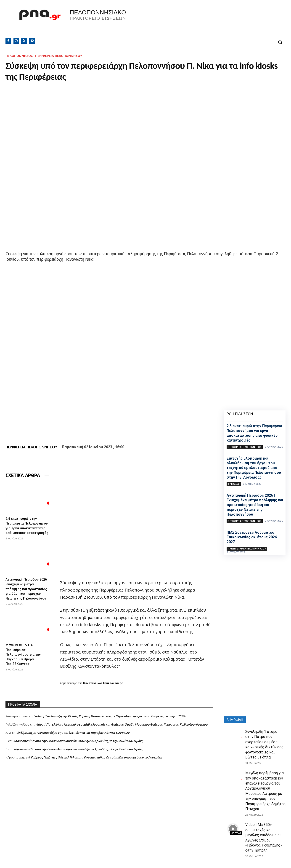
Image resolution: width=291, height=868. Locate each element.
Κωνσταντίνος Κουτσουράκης (103, 683)
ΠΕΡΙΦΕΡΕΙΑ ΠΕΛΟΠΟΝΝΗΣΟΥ (59, 56)
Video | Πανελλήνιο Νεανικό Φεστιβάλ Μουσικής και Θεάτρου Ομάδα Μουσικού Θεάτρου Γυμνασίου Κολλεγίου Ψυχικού (121, 724)
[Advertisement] (109, 803)
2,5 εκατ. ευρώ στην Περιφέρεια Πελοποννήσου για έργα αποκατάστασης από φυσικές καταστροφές (26, 527)
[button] (280, 42)
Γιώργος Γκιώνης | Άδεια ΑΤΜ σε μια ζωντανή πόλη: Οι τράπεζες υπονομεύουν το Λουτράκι (96, 757)
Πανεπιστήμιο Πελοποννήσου (247, 549)
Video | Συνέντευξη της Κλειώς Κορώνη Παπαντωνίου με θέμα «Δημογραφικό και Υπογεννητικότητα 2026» (110, 716)
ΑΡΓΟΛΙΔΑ (234, 484)
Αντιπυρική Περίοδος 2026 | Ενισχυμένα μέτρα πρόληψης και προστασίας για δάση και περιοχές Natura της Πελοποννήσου (27, 593)
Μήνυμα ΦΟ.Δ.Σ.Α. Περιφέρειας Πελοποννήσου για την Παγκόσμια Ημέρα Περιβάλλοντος (25, 660)
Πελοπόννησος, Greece (218, 22)
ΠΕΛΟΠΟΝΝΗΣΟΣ (19, 56)
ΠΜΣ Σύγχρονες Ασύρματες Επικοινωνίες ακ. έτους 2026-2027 (252, 537)
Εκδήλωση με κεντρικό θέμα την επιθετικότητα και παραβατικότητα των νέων (73, 733)
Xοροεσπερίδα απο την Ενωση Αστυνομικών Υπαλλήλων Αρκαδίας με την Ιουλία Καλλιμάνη (78, 741)
